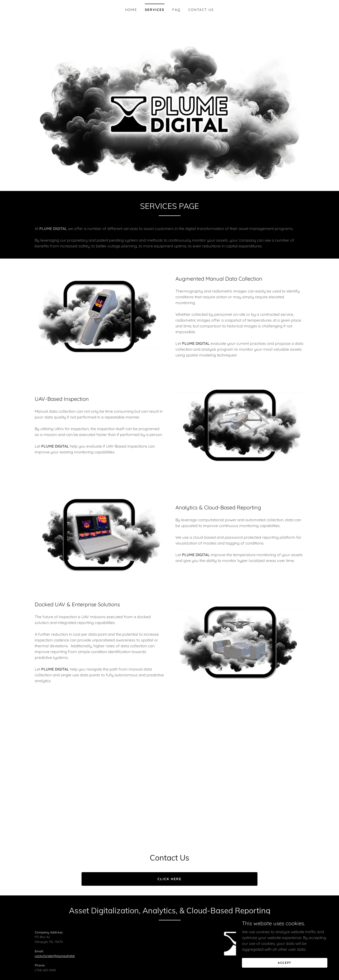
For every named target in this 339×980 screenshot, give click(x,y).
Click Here (169, 879)
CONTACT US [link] (201, 10)
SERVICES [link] (155, 10)
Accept (285, 963)
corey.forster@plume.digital (55, 956)
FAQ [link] (176, 10)
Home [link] (131, 10)
